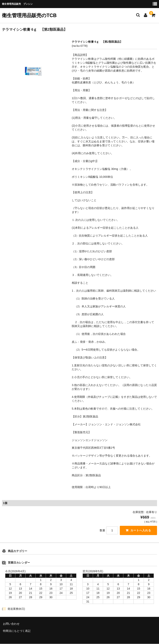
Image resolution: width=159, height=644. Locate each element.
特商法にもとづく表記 (17, 631)
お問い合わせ (11, 624)
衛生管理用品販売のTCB (29, 15)
